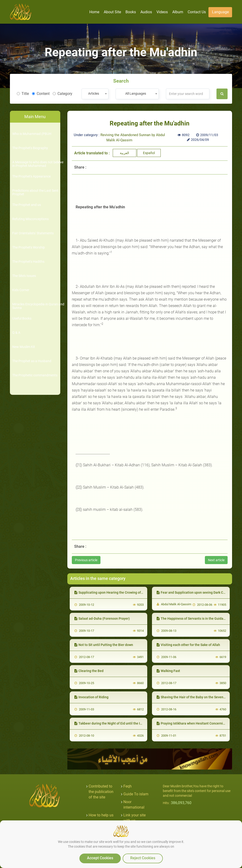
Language (220, 12)
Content (41, 94)
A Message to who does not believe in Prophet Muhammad (38, 164)
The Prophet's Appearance (31, 176)
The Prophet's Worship (29, 247)
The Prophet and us (27, 205)
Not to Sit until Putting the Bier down (104, 645)
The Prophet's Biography (30, 148)
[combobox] (95, 94)
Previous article (86, 560)
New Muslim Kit (24, 347)
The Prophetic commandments (35, 375)
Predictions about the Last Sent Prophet (35, 192)
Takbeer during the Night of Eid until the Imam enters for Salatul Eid (127, 723)
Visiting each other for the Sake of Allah (188, 645)
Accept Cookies (100, 858)
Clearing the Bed (89, 671)
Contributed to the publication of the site (101, 792)
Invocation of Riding (91, 697)
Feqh (127, 786)
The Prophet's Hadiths (28, 262)
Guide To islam (136, 794)
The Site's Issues (24, 276)
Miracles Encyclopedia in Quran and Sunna (38, 306)
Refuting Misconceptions (30, 219)
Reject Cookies (143, 858)
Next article (216, 560)
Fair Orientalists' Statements (33, 233)
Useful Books (22, 318)
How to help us (101, 815)
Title (23, 94)
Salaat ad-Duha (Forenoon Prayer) (102, 619)
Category (63, 94)
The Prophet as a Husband (32, 361)
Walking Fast (168, 671)
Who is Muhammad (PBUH (32, 134)
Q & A (16, 333)
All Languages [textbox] (136, 93)
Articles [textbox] (94, 93)
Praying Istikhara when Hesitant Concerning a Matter (198, 723)
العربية (124, 153)
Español (149, 153)
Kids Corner (21, 290)
